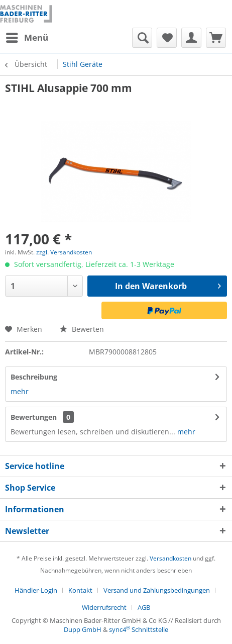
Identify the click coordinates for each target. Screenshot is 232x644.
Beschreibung (34, 377)
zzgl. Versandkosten (64, 252)
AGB (144, 607)
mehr (20, 391)
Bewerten (82, 329)
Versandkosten (170, 558)
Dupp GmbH (83, 629)
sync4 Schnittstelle (139, 629)
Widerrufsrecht (104, 607)
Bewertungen (34, 417)
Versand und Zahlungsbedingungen (157, 590)
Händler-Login (36, 590)
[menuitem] (27, 38)
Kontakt (80, 590)
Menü (27, 36)
